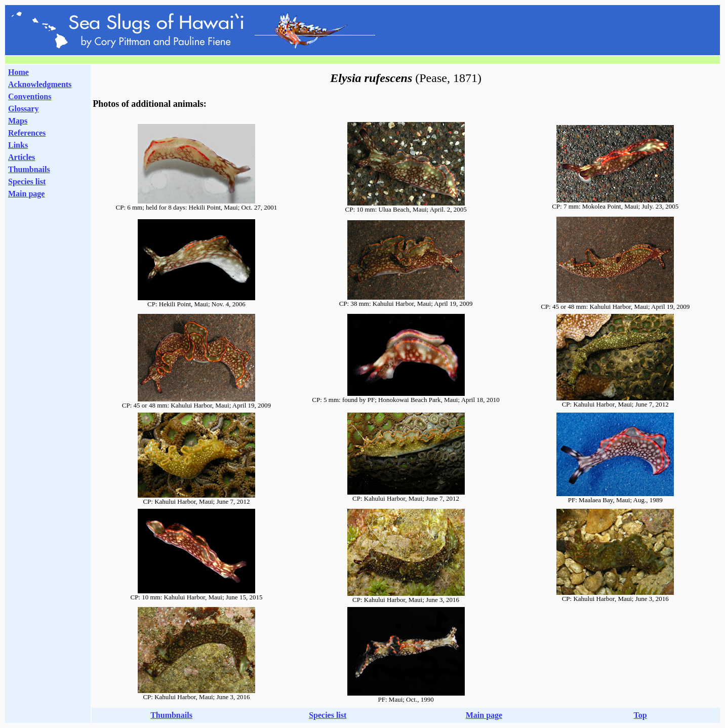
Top (640, 715)
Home (18, 72)
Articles (22, 157)
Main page (26, 194)
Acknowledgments (40, 84)
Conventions (30, 96)
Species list (27, 181)
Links (18, 145)
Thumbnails (29, 169)
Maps (18, 121)
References (27, 133)
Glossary (23, 109)
